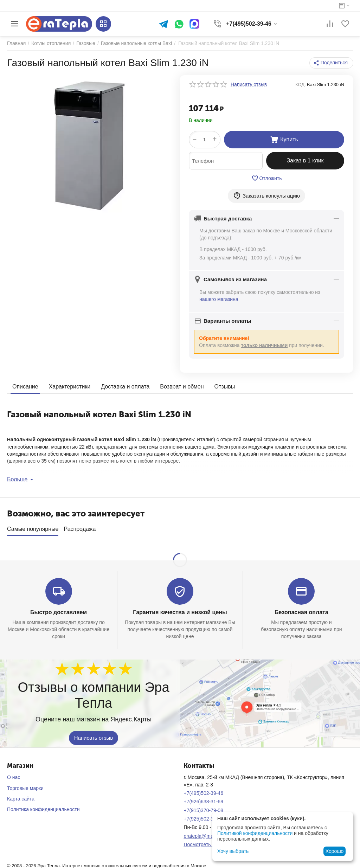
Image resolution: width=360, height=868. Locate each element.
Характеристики (70, 387)
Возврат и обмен (182, 387)
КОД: (301, 85)
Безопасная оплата (301, 610)
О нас (14, 775)
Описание (25, 387)
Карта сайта (21, 796)
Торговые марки (25, 786)
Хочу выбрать (233, 851)
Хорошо (335, 851)
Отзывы (225, 387)
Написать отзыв (94, 736)
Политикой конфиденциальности (255, 833)
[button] (331, 63)
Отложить (267, 178)
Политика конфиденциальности (43, 807)
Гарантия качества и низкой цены (180, 610)
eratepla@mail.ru (202, 834)
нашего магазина (219, 299)
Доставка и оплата (125, 387)
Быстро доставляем (59, 610)
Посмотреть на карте (207, 842)
